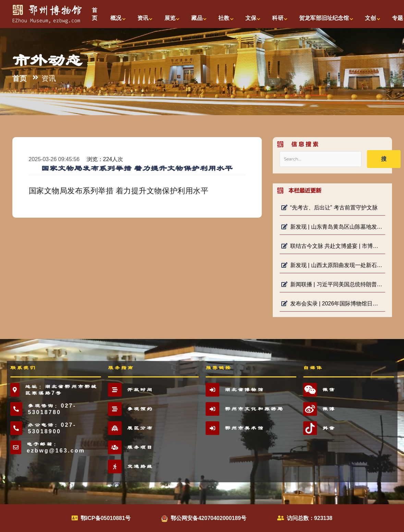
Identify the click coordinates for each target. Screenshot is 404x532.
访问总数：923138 (310, 518)
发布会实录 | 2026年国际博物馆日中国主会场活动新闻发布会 (332, 304)
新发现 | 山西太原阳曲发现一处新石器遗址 (332, 265)
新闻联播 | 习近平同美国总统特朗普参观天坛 (332, 284)
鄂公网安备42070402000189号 (209, 518)
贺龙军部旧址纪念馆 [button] (324, 18)
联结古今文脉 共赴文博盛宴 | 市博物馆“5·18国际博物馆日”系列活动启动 (332, 246)
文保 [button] (251, 18)
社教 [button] (224, 18)
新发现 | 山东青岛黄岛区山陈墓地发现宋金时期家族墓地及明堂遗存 (332, 227)
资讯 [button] (143, 18)
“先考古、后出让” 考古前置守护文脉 (329, 208)
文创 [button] (370, 18)
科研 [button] (278, 18)
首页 (20, 78)
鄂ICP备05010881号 (106, 518)
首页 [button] (95, 14)
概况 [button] (116, 18)
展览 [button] (170, 18)
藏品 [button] (197, 18)
